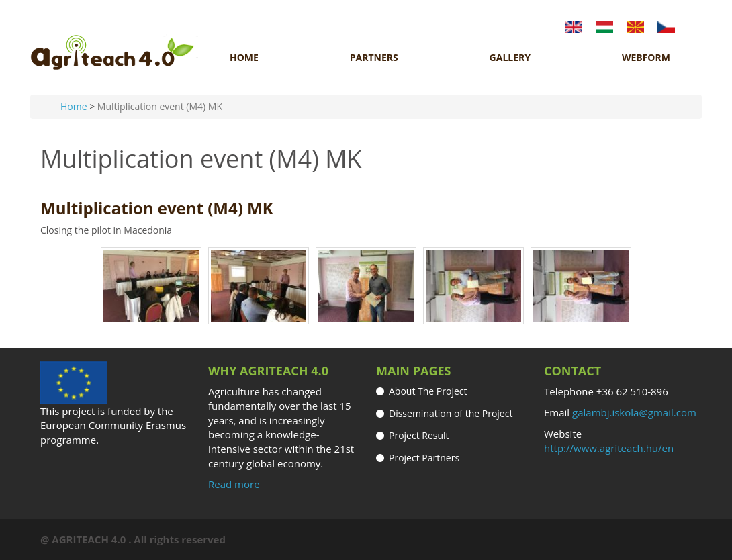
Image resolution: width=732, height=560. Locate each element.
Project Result (419, 435)
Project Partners (424, 458)
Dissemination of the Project (451, 413)
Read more (234, 484)
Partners (374, 58)
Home (244, 58)
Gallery (510, 58)
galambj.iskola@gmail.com (634, 412)
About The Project (428, 391)
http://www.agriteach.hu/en (609, 448)
